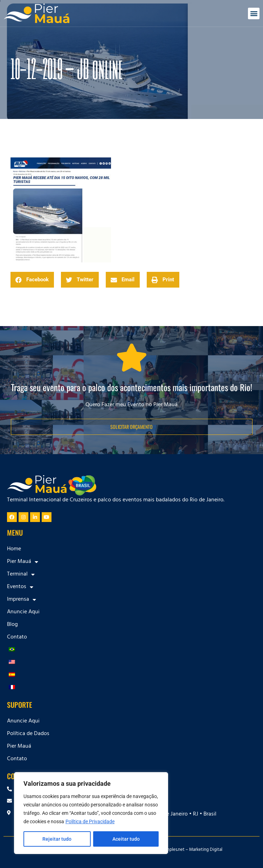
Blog (12, 625)
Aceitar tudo (126, 839)
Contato (17, 637)
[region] (91, 813)
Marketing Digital (206, 850)
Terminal (21, 574)
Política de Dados (28, 734)
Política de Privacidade (90, 821)
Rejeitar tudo (57, 839)
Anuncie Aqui (23, 612)
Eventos (20, 587)
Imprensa (22, 600)
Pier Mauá (23, 562)
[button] (254, 13)
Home (14, 549)
